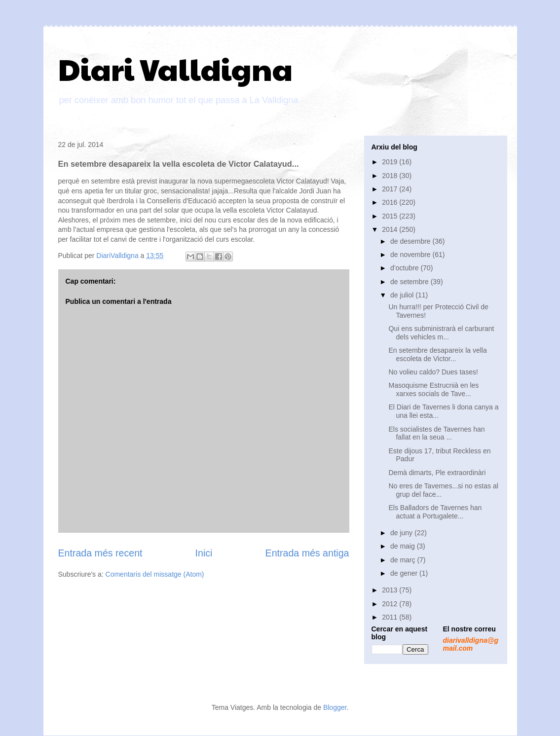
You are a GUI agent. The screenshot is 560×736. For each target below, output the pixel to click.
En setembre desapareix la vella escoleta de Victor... (437, 354)
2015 (391, 216)
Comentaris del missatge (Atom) (155, 574)
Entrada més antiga (307, 553)
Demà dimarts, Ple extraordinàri (437, 473)
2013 (391, 590)
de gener (405, 573)
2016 (391, 202)
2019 (391, 162)
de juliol (403, 295)
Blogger (335, 707)
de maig (404, 546)
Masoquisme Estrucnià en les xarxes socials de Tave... (433, 389)
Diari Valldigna (175, 69)
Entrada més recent (100, 553)
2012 (391, 604)
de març (404, 560)
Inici (204, 553)
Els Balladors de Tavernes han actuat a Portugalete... (435, 512)
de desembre (411, 241)
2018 (391, 176)
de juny (402, 533)
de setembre (411, 282)
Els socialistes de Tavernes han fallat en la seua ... (436, 433)
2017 (391, 189)
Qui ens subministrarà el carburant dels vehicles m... (441, 333)
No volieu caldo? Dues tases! (433, 372)
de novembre (411, 255)
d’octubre (405, 268)
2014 (391, 229)
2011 (391, 617)
